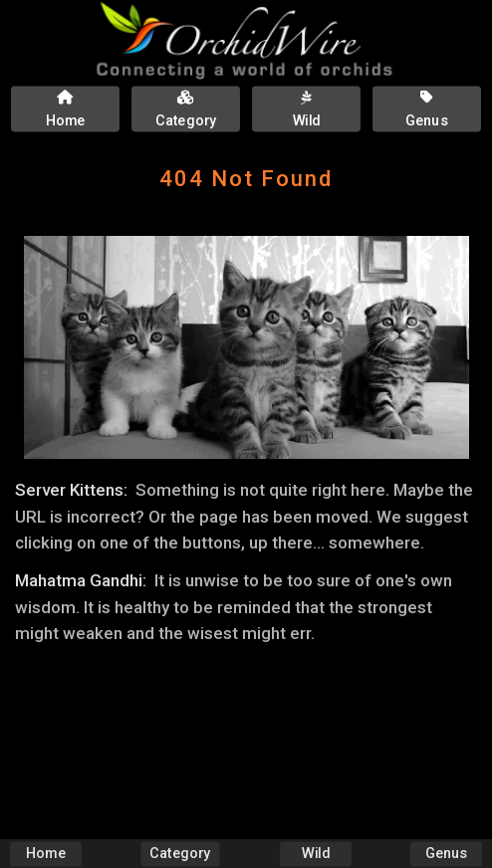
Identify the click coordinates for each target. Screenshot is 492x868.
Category (181, 854)
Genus (446, 854)
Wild (316, 854)
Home (46, 854)
